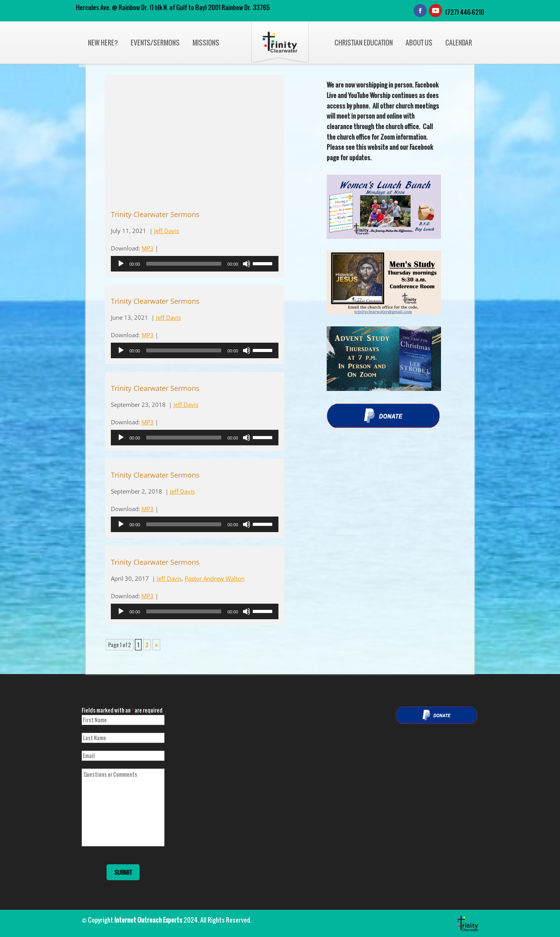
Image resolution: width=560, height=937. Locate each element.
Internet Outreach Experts (148, 920)
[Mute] (247, 264)
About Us (419, 43)
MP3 (148, 248)
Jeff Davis (166, 231)
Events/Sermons (155, 43)
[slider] (184, 264)
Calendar (459, 43)
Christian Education (364, 43)
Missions (206, 43)
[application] (195, 264)
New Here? (103, 43)
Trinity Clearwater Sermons (155, 214)
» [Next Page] (156, 645)
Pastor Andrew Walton (215, 578)
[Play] (121, 264)
